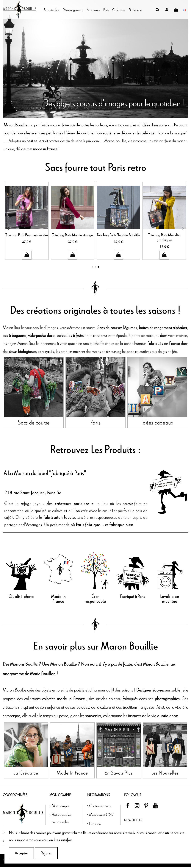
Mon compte (61, 807)
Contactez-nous (100, 807)
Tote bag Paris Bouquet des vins (27, 235)
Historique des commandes (61, 819)
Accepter (21, 853)
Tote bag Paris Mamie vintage (73, 235)
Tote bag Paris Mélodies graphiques (164, 238)
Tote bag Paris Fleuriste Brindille (118, 235)
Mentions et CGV (101, 815)
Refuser (46, 853)
